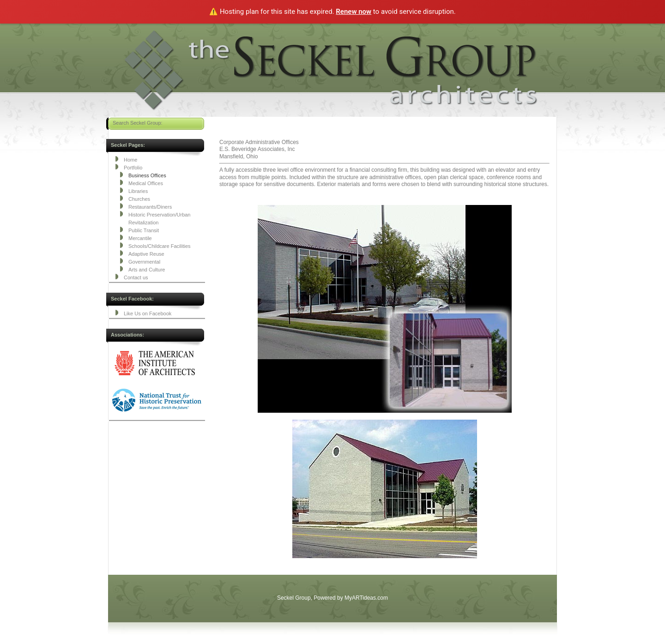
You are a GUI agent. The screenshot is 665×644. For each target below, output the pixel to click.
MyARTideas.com (366, 598)
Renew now (354, 12)
